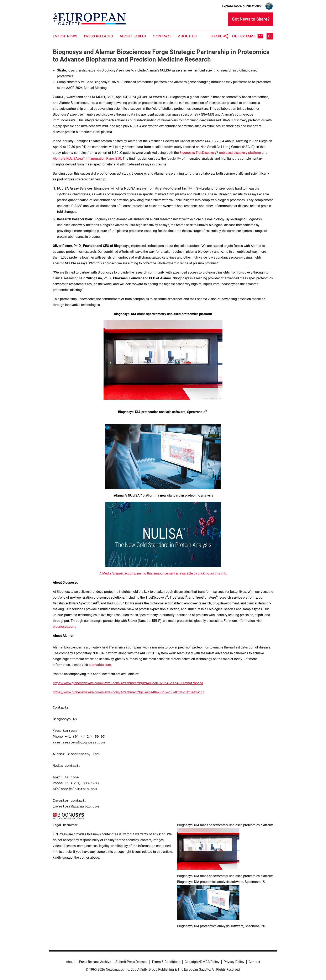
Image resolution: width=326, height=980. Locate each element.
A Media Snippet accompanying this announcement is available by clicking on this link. (163, 573)
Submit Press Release (131, 962)
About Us (187, 36)
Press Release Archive (95, 962)
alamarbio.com (100, 665)
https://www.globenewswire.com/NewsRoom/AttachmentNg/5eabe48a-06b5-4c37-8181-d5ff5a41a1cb (129, 692)
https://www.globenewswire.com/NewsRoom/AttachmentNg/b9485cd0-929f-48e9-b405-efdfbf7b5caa (128, 683)
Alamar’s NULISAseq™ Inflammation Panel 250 (87, 158)
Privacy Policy (234, 962)
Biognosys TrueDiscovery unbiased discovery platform (220, 153)
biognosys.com (64, 627)
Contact (162, 36)
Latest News (65, 36)
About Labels (133, 36)
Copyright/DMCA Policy (202, 962)
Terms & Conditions (166, 962)
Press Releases (98, 36)
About (70, 962)
